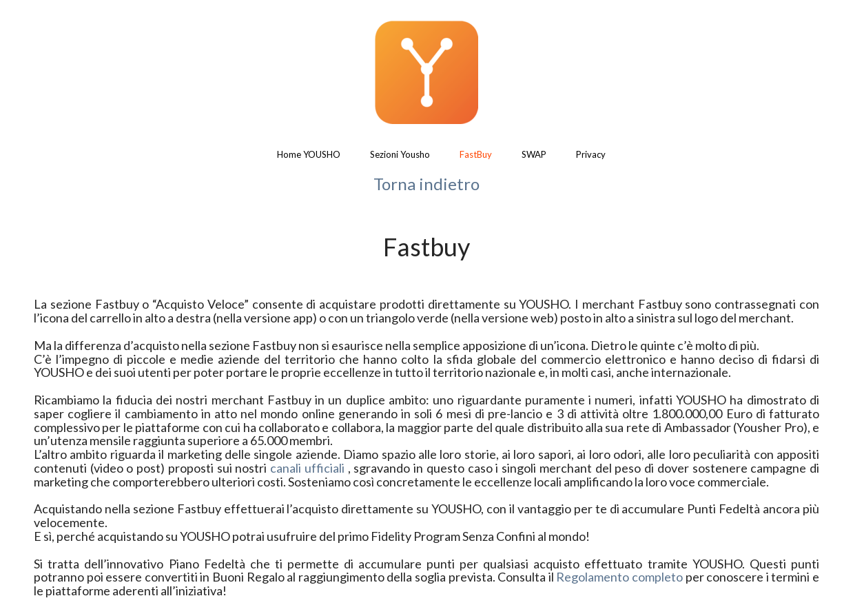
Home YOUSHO (309, 154)
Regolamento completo (619, 577)
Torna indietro (426, 184)
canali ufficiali (307, 468)
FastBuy (476, 154)
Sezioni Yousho (400, 154)
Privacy (591, 154)
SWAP (534, 154)
